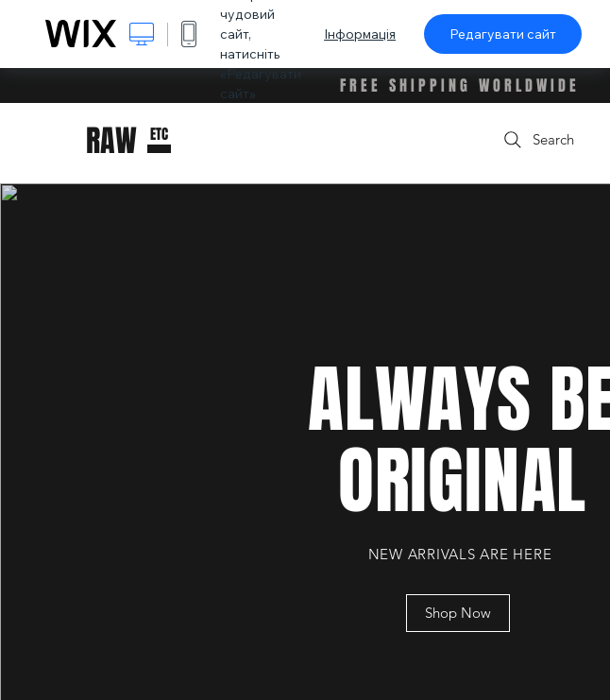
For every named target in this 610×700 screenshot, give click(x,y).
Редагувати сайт (503, 34)
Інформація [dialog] (360, 34)
